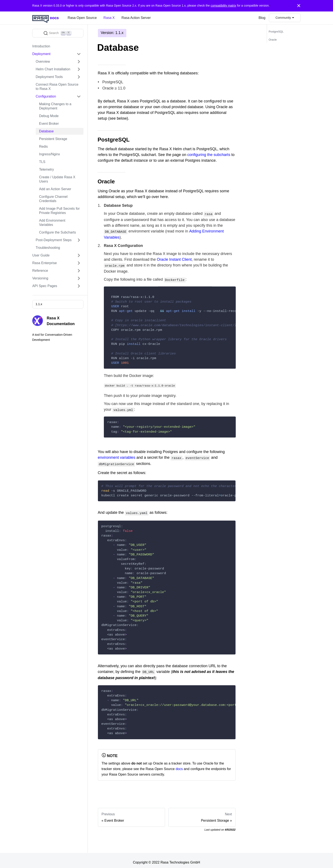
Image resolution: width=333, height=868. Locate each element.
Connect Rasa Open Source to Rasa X (57, 87)
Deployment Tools (49, 77)
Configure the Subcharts (58, 232)
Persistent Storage (53, 139)
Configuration (46, 96)
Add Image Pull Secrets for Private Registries (59, 211)
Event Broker (49, 124)
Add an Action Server (55, 189)
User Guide (41, 255)
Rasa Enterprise (44, 263)
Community (283, 18)
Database (46, 131)
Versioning (40, 278)
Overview (43, 62)
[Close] (299, 6)
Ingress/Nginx (49, 154)
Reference (40, 271)
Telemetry (47, 169)
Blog (262, 18)
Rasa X (109, 18)
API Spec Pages (45, 286)
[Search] (58, 33)
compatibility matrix (223, 6)
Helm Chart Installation (53, 69)
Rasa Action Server (136, 18)
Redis (43, 147)
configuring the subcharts (209, 155)
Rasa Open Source (82, 18)
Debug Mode (49, 116)
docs (179, 765)
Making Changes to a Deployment (55, 106)
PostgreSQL (276, 32)
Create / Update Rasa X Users (57, 179)
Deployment (41, 54)
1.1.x (39, 304)
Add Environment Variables (52, 223)
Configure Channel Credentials (53, 199)
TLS (42, 162)
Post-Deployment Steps (54, 240)
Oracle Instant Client (174, 259)
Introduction (41, 46)
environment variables (116, 455)
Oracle (273, 40)
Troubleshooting (48, 248)
